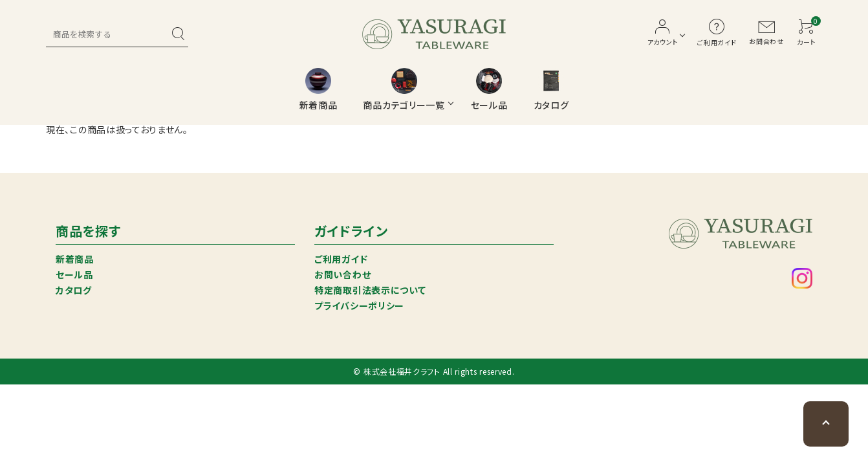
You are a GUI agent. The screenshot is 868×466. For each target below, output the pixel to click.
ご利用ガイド (341, 259)
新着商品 (75, 259)
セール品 (74, 274)
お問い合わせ (342, 274)
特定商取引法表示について (370, 290)
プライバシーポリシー (359, 305)
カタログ (74, 290)
